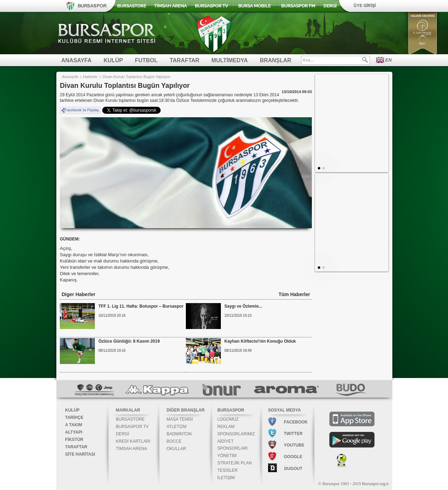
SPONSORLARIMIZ (236, 434)
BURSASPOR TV (132, 427)
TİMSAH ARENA (131, 449)
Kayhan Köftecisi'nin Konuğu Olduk (260, 341)
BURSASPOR (231, 410)
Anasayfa (70, 77)
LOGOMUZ (228, 419)
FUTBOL (146, 60)
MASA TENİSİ (180, 419)
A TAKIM (74, 425)
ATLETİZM (177, 427)
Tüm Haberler (294, 294)
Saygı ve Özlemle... (243, 306)
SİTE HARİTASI (80, 454)
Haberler (90, 77)
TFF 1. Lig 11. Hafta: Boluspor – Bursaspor (141, 306)
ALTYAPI (74, 432)
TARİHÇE (74, 418)
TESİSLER (227, 470)
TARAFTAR (185, 60)
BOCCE (174, 441)
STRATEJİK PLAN (234, 463)
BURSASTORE (130, 419)
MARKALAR (128, 410)
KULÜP (113, 60)
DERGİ (122, 434)
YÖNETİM (227, 456)
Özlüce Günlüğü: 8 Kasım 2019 (129, 341)
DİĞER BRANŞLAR (186, 410)
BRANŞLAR (276, 60)
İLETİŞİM (226, 478)
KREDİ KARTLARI (133, 441)
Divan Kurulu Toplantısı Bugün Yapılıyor (136, 77)
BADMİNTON (179, 434)
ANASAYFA (76, 60)
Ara (365, 60)
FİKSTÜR (74, 440)
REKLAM (226, 427)
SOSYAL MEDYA (285, 410)
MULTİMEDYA (230, 60)
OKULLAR (176, 449)
